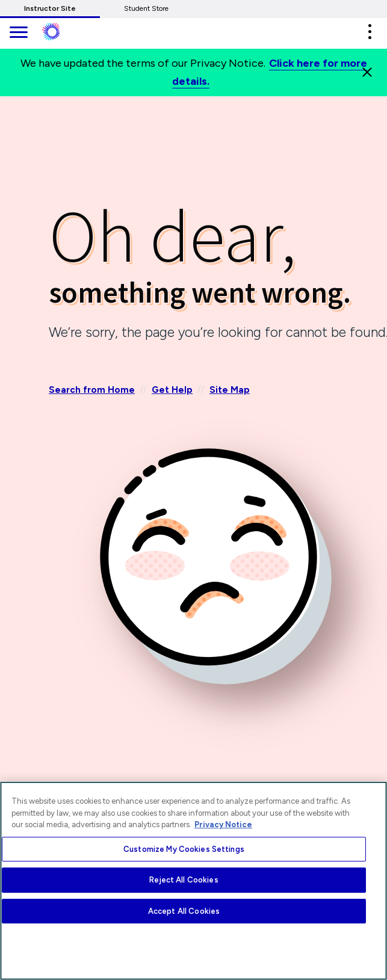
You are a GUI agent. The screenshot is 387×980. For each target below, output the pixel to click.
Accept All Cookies (184, 911)
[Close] (367, 72)
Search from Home (92, 390)
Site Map (230, 390)
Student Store (146, 8)
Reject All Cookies (184, 880)
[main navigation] (18, 33)
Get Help (172, 390)
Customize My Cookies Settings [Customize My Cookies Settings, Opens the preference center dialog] (184, 849)
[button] (370, 32)
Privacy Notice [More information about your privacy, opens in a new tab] (223, 824)
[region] (193, 881)
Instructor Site (50, 8)
